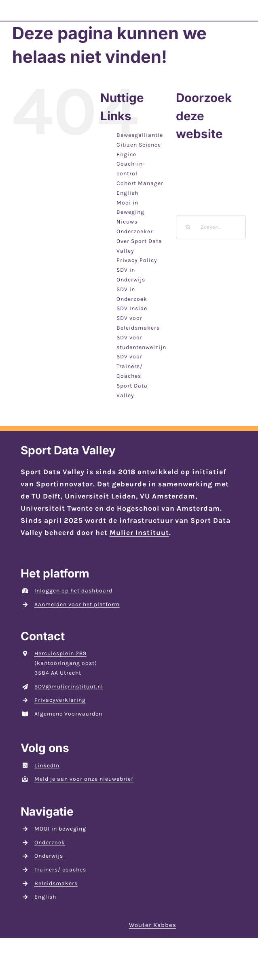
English (127, 193)
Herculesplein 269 (60, 653)
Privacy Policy (137, 260)
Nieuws (127, 222)
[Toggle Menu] (237, 15)
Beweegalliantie (140, 135)
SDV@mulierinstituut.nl (69, 687)
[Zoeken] (188, 227)
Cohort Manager (140, 183)
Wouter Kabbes (153, 925)
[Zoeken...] (211, 227)
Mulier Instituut (139, 533)
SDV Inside (132, 308)
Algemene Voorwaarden (68, 714)
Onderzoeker (135, 231)
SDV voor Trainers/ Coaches (130, 366)
